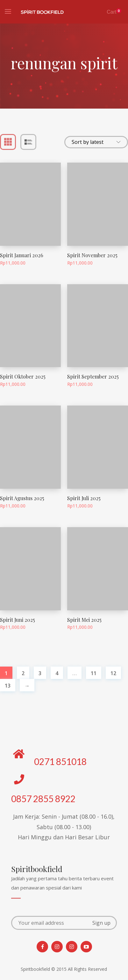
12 (113, 673)
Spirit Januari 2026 (22, 255)
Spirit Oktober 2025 (23, 376)
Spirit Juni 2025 (18, 620)
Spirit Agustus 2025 (22, 498)
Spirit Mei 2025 (84, 620)
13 (8, 686)
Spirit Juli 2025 (84, 498)
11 (94, 673)
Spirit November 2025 (92, 255)
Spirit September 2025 (93, 376)
